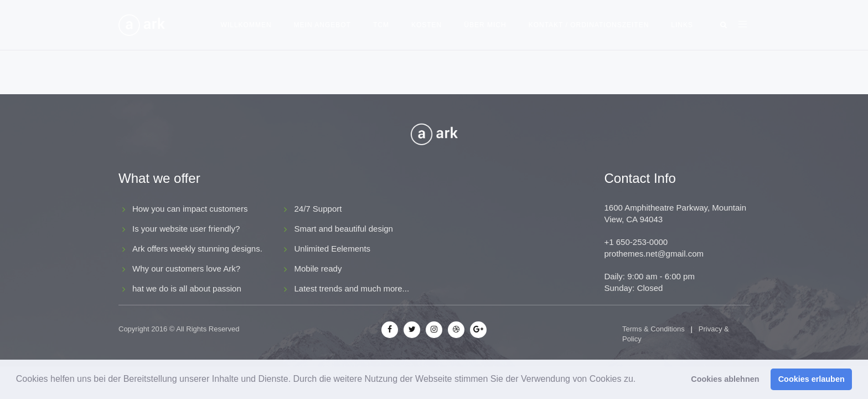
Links (682, 25)
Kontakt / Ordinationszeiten (589, 25)
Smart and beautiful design (344, 229)
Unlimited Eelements (333, 249)
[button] (640, 380)
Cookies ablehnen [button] (725, 379)
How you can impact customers (190, 209)
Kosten (427, 25)
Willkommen (246, 25)
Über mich (485, 25)
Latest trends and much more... (352, 288)
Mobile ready (318, 268)
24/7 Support (318, 209)
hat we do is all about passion (187, 288)
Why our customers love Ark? (186, 268)
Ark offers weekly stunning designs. (197, 249)
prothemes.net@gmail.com (654, 254)
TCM (381, 25)
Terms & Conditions (653, 329)
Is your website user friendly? (186, 229)
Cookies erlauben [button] (812, 379)
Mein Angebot (322, 25)
